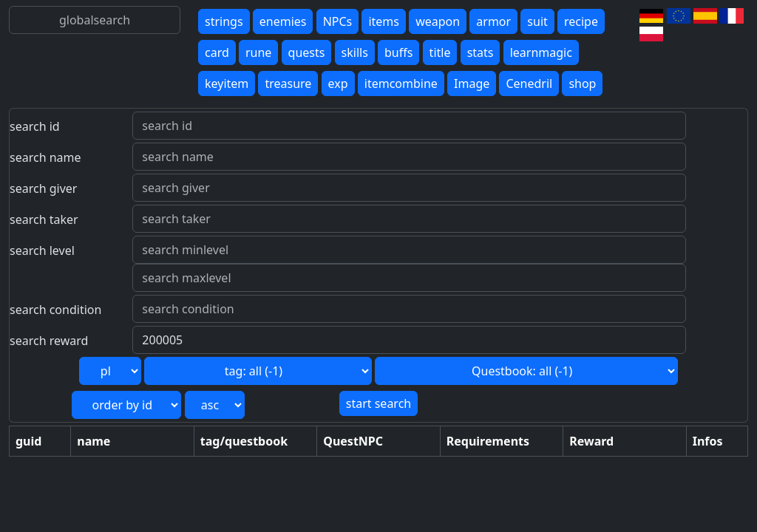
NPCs (338, 21)
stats (481, 52)
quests (307, 52)
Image (472, 83)
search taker (44, 219)
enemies (283, 21)
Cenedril (529, 83)
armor (493, 21)
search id (35, 126)
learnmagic (541, 52)
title (440, 52)
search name (45, 157)
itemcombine (401, 83)
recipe (581, 21)
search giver (43, 188)
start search (378, 403)
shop (582, 83)
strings (224, 21)
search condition (55, 310)
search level (42, 250)
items (384, 21)
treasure (288, 83)
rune (258, 52)
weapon (438, 21)
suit (537, 21)
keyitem (227, 83)
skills (355, 52)
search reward (49, 341)
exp (338, 83)
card (217, 52)
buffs (398, 52)
